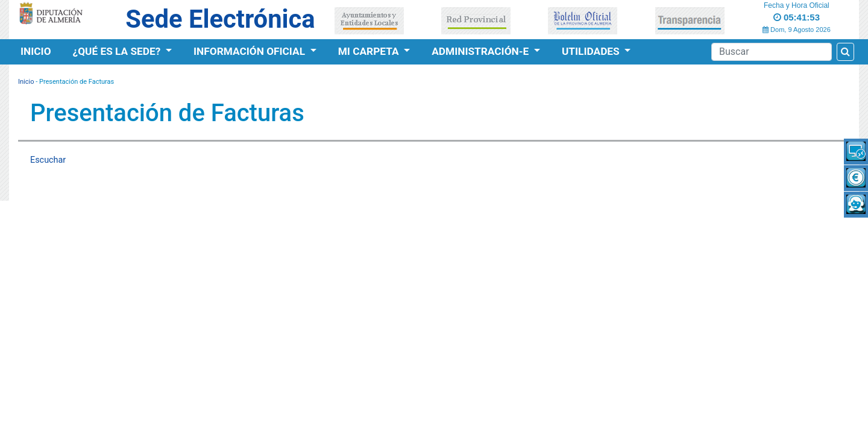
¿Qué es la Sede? (118, 51)
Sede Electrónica (220, 19)
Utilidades (592, 51)
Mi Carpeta (370, 51)
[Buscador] (772, 52)
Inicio (36, 51)
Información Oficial (250, 51)
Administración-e (481, 51)
